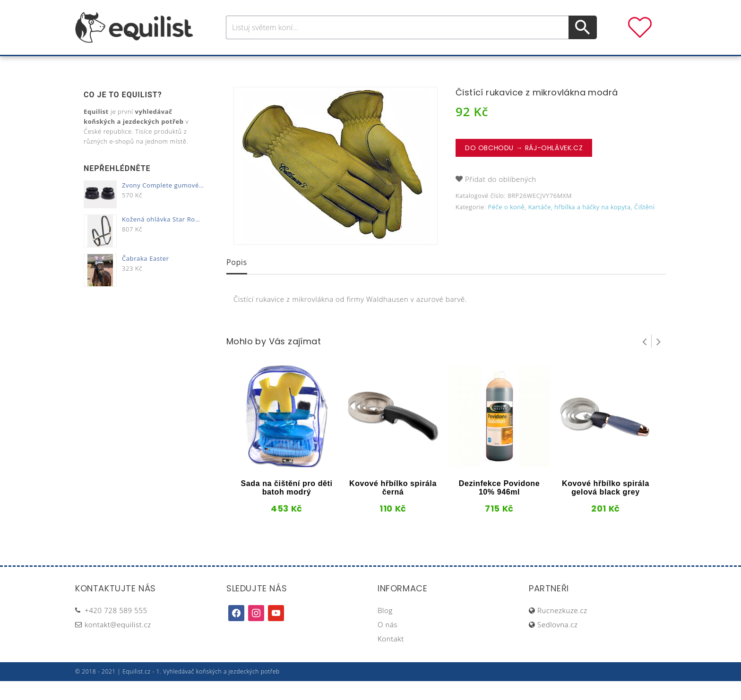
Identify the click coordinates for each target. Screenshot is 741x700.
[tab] (237, 282)
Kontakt (391, 657)
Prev (645, 360)
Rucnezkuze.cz (562, 629)
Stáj (438, 65)
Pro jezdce (293, 65)
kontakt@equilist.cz (118, 643)
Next (659, 360)
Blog (385, 629)
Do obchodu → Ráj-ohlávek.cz (524, 167)
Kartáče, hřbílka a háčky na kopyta (580, 226)
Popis (237, 281)
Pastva (472, 65)
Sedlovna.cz (557, 643)
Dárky (511, 65)
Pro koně (238, 65)
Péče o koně (354, 65)
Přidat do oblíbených (501, 198)
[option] (336, 185)
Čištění (644, 226)
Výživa (405, 65)
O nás (388, 643)
